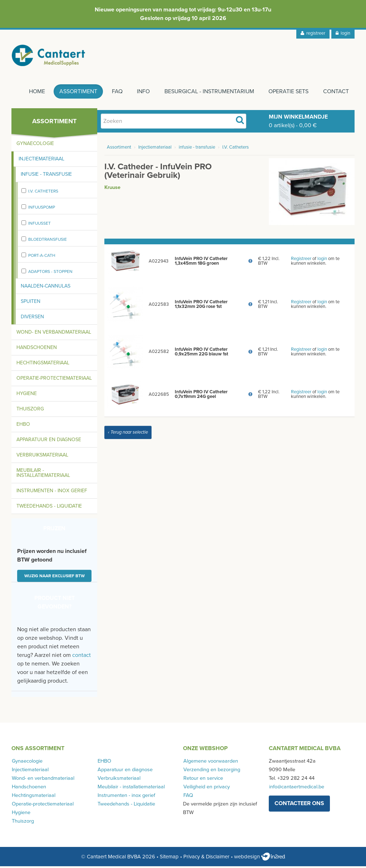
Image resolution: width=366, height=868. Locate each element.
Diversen (32, 318)
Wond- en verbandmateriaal (54, 334)
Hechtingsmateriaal (43, 365)
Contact (336, 93)
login (343, 33)
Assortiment (76, 93)
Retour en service (203, 780)
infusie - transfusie (197, 149)
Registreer (301, 260)
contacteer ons (299, 805)
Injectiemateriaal (41, 161)
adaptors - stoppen (50, 273)
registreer (313, 33)
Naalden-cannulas (46, 288)
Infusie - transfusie (46, 176)
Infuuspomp (42, 209)
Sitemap (169, 858)
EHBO (23, 426)
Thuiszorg (30, 411)
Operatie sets (288, 93)
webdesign (260, 858)
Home (34, 93)
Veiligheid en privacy (206, 789)
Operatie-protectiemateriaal (54, 380)
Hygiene (27, 395)
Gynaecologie (35, 145)
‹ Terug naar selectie (128, 434)
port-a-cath (42, 257)
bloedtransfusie (48, 241)
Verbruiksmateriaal (42, 457)
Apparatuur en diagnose (49, 441)
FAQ (115, 93)
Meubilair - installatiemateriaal (43, 475)
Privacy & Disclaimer (206, 858)
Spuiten (31, 303)
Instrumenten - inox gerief (52, 492)
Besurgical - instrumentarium (208, 93)
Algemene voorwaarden (210, 763)
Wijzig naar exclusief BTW (55, 578)
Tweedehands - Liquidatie (49, 508)
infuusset (39, 225)
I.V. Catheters (43, 193)
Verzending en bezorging (211, 771)
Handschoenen (37, 349)
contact (81, 657)
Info (142, 93)
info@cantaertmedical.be (296, 789)
